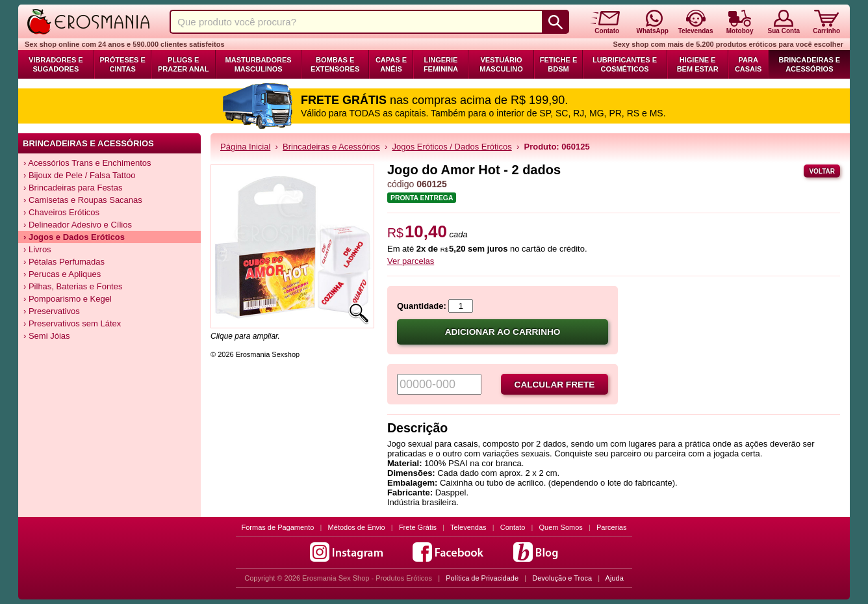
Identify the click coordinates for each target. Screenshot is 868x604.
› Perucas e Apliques (62, 274)
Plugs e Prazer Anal (183, 64)
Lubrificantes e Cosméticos (625, 64)
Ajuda (615, 578)
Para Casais (748, 64)
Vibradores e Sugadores (56, 64)
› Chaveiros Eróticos (61, 212)
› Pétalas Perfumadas (64, 262)
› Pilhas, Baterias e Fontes (73, 286)
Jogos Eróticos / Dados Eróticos (452, 147)
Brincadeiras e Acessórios (809, 64)
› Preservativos (52, 311)
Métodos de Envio (357, 527)
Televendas (468, 527)
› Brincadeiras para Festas (73, 188)
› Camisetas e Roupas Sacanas (83, 200)
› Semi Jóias (47, 336)
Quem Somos (561, 527)
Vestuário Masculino (501, 64)
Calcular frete (555, 385)
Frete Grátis (418, 527)
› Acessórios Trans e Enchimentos (87, 163)
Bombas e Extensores (335, 64)
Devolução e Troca (562, 578)
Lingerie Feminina (441, 64)
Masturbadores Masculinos (259, 64)
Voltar (822, 171)
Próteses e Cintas (123, 64)
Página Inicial (245, 147)
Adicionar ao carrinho (503, 332)
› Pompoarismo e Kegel (68, 299)
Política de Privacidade (482, 578)
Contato (513, 527)
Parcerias (611, 527)
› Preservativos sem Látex (72, 323)
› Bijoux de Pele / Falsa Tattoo (79, 175)
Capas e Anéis (391, 64)
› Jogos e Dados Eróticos (74, 237)
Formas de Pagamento (278, 527)
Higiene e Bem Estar (698, 64)
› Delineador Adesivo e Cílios (78, 225)
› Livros (37, 249)
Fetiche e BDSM (558, 64)
